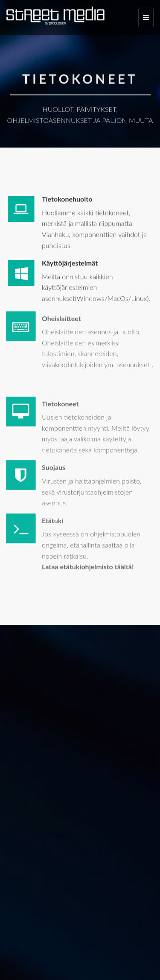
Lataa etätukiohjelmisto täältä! (88, 568)
